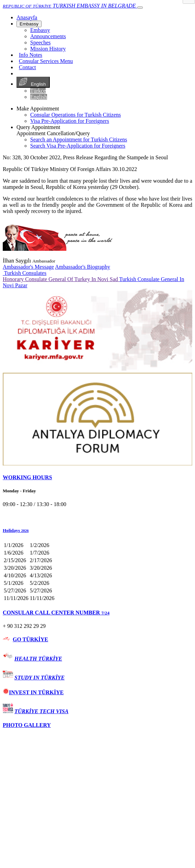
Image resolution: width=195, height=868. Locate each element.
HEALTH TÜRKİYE (38, 659)
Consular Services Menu (46, 61)
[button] (97, 531)
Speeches (41, 42)
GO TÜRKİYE (30, 639)
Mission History (48, 49)
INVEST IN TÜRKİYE (33, 692)
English (33, 82)
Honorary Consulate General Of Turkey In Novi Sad (61, 279)
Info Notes (31, 55)
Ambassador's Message (28, 267)
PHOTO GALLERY (27, 725)
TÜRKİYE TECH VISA (41, 711)
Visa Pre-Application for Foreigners (70, 121)
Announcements (48, 36)
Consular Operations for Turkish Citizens (76, 115)
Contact (27, 67)
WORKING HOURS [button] (27, 477)
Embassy (29, 24)
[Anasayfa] (27, 17)
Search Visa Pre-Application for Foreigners (78, 146)
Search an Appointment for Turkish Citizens (79, 140)
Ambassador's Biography (83, 267)
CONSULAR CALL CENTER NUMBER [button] (56, 613)
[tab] (97, 478)
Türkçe (38, 91)
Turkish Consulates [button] (25, 273)
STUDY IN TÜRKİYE (39, 678)
